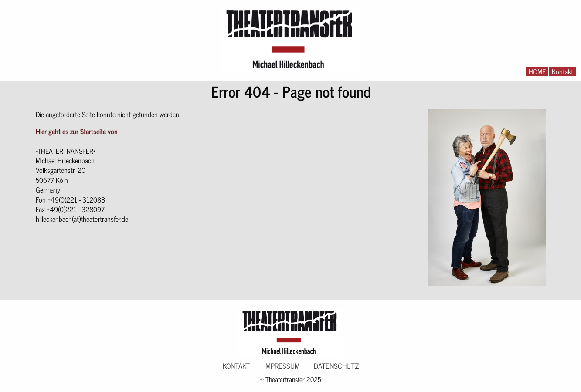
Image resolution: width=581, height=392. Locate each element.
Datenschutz (336, 366)
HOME (537, 71)
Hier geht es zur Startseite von (77, 131)
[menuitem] (538, 71)
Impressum (282, 366)
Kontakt (562, 71)
